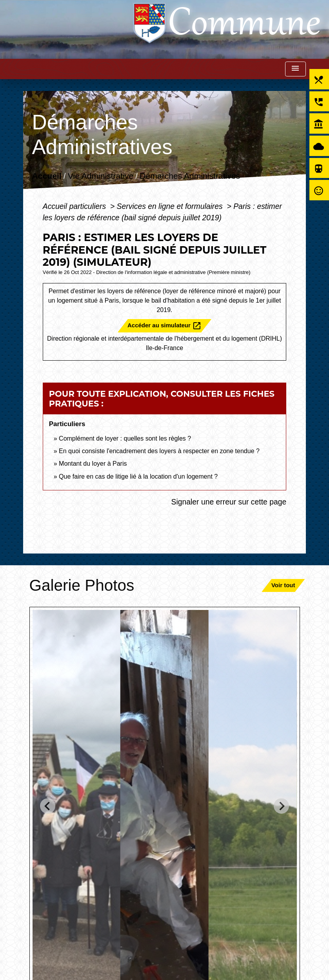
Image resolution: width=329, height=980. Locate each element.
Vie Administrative (101, 176)
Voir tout (283, 585)
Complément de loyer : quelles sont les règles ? (125, 438)
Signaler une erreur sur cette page (229, 502)
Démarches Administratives (190, 176)
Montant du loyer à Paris (93, 464)
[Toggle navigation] (295, 69)
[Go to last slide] (48, 806)
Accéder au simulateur (164, 326)
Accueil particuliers (75, 206)
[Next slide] (281, 806)
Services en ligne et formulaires (171, 206)
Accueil (46, 176)
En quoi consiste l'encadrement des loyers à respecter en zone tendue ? (159, 451)
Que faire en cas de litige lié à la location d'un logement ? (138, 476)
